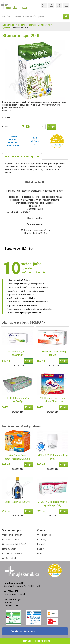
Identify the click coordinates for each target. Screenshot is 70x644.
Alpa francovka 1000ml (17, 502)
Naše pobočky (9, 549)
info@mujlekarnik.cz (19, 594)
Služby (40, 549)
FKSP (40, 554)
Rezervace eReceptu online (35, 641)
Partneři (41, 544)
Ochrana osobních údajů (14, 544)
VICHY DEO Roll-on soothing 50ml (53, 457)
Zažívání (32, 25)
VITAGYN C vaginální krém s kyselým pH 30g (52, 504)
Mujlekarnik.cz (8, 25)
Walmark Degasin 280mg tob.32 (53, 353)
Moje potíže (21, 25)
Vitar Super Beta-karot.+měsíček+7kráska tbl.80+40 (17, 457)
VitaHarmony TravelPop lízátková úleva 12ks (52, 400)
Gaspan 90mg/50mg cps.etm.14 (18, 353)
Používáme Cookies (12, 554)
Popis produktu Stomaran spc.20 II (22, 156)
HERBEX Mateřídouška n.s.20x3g (17, 400)
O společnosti (44, 535)
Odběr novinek (9, 558)
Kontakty (42, 540)
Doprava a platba (11, 540)
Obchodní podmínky (12, 535)
